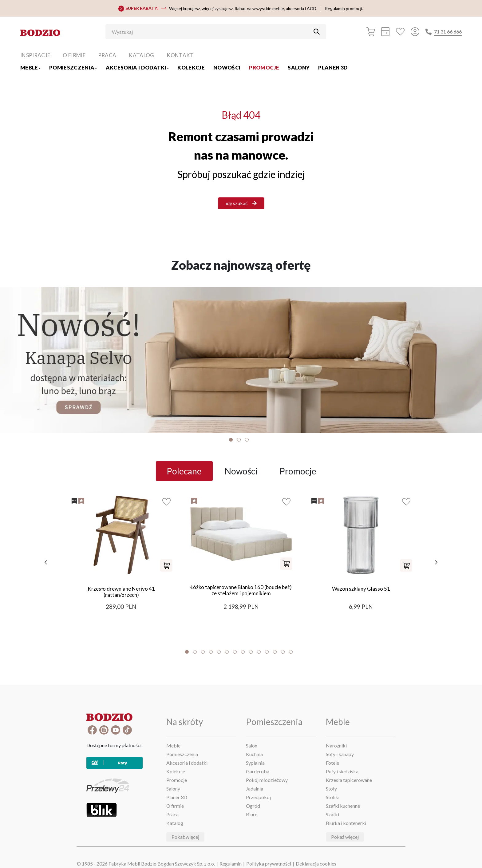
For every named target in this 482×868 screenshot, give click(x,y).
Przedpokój (258, 797)
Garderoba (258, 771)
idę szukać (241, 203)
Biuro (252, 814)
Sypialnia (255, 763)
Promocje (264, 67)
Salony (299, 67)
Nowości (227, 67)
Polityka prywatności (269, 864)
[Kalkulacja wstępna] (385, 32)
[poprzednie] (46, 562)
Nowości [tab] (241, 471)
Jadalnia (255, 789)
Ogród (253, 806)
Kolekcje (191, 67)
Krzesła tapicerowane (349, 780)
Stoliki (333, 797)
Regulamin (231, 864)
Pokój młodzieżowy (267, 780)
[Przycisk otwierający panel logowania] (415, 32)
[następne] (436, 562)
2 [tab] (239, 440)
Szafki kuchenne (343, 806)
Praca (107, 55)
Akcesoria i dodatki (137, 67)
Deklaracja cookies (316, 864)
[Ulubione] (400, 32)
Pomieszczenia (73, 67)
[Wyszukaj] (211, 32)
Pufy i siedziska (342, 771)
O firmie (74, 55)
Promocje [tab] (298, 471)
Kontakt (180, 55)
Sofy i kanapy (340, 754)
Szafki (332, 814)
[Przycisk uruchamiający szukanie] (317, 32)
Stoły (331, 789)
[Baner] (241, 360)
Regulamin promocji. (344, 8)
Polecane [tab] (184, 471)
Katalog (141, 55)
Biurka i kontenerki (346, 823)
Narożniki (336, 745)
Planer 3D (333, 67)
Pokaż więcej (185, 837)
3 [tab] (247, 440)
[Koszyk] (371, 32)
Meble (30, 67)
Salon (252, 745)
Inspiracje (35, 55)
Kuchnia (254, 754)
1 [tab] (231, 440)
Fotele (332, 763)
